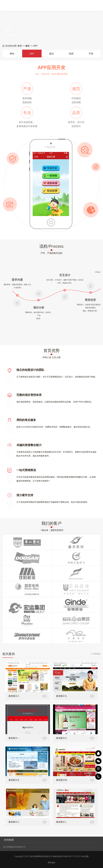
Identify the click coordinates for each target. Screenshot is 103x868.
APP (36, 46)
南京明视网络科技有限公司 (14, 847)
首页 (20, 46)
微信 (52, 54)
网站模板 (52, 863)
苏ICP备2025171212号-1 (71, 856)
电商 (71, 54)
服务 (28, 46)
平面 (91, 54)
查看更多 (97, 654)
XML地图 (85, 856)
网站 (12, 54)
